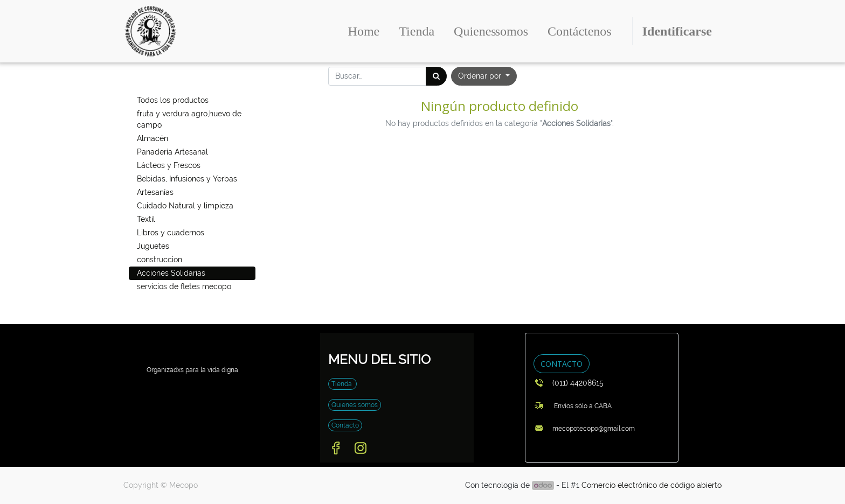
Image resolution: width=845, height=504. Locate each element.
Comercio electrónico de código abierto (652, 485)
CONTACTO (562, 364)
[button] (484, 76)
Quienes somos (355, 405)
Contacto (345, 425)
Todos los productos (173, 100)
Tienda (342, 384)
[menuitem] (364, 31)
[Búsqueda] (436, 76)
